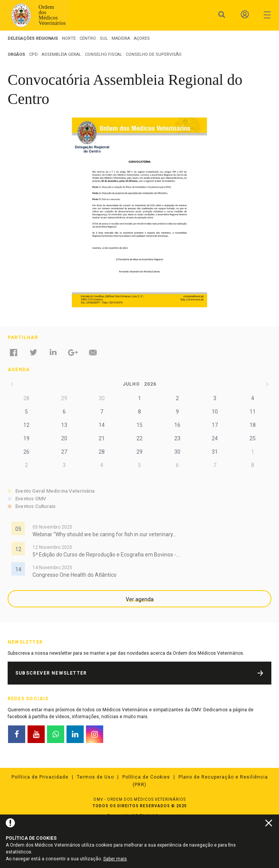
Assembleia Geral (61, 54)
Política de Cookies (146, 777)
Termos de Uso (95, 777)
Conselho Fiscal (103, 54)
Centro (88, 38)
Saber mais (115, 859)
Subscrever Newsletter (51, 673)
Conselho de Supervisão (154, 54)
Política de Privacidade (40, 777)
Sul (104, 38)
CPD (33, 54)
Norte (69, 38)
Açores (142, 38)
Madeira (121, 38)
